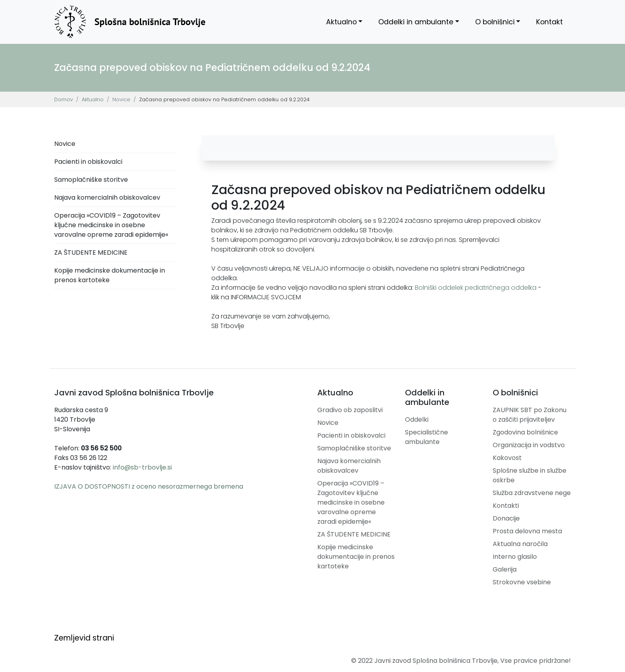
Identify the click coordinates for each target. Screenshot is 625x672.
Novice (65, 144)
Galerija (505, 569)
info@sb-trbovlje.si (142, 467)
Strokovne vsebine (522, 582)
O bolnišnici (495, 22)
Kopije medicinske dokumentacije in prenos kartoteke (110, 275)
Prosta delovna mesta (527, 531)
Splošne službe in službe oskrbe (530, 475)
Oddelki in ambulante (416, 22)
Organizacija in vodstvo (529, 445)
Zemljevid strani (84, 638)
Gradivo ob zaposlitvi (350, 410)
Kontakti (506, 506)
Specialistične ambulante (426, 437)
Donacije (506, 518)
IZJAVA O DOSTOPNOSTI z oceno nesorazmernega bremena (149, 486)
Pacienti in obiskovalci (88, 162)
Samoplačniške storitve (91, 180)
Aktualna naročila (520, 544)
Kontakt (549, 22)
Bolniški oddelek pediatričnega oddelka (476, 288)
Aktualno (341, 22)
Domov (64, 99)
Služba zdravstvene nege (532, 493)
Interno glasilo (515, 557)
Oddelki (417, 420)
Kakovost (507, 458)
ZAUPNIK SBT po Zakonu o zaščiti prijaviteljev (530, 415)
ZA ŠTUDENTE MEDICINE (91, 252)
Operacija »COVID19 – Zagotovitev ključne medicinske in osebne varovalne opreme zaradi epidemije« (111, 225)
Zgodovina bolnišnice (525, 432)
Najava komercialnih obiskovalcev (107, 197)
